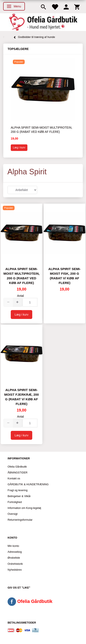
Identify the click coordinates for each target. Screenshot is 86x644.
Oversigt (13, 514)
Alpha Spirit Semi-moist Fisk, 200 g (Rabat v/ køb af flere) (64, 276)
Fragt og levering (18, 490)
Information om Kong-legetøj (24, 508)
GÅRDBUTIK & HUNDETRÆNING (28, 484)
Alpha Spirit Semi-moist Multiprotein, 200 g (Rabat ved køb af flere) (42, 130)
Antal (20, 296)
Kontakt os (14, 479)
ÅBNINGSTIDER (17, 473)
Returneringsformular (20, 520)
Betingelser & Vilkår (19, 496)
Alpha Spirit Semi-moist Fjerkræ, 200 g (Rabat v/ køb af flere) (21, 397)
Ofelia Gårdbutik (17, 467)
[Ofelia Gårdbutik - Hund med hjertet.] (43, 22)
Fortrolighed (15, 502)
